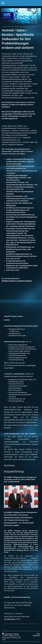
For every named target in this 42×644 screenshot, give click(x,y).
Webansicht (36, 636)
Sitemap (16, 634)
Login (38, 634)
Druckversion (8, 634)
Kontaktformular (10, 619)
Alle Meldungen (9, 465)
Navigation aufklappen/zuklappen (21, 3)
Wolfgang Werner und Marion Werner (17, 281)
